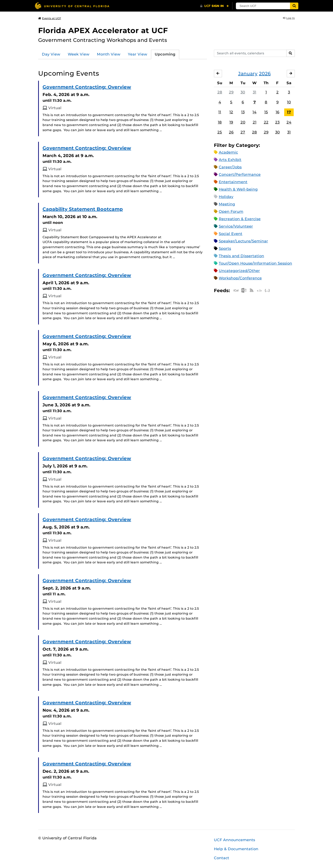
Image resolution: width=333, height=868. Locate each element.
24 (289, 122)
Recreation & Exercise (240, 219)
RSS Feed (252, 290)
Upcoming (165, 54)
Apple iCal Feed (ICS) (236, 290)
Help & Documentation (236, 849)
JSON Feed (267, 290)
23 (277, 122)
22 (266, 122)
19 (231, 122)
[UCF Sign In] (214, 6)
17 (289, 112)
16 (277, 112)
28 (220, 92)
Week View (79, 54)
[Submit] (294, 6)
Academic (228, 152)
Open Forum (231, 212)
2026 (265, 74)
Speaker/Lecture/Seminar (243, 241)
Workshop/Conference (240, 278)
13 (243, 112)
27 (243, 132)
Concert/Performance (240, 175)
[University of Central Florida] (72, 6)
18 (220, 122)
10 (289, 102)
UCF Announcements (234, 840)
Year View (138, 54)
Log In (289, 18)
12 (231, 112)
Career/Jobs (230, 167)
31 (254, 92)
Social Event (231, 234)
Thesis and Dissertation (241, 256)
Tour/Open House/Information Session (255, 263)
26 (231, 132)
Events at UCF (50, 18)
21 (255, 122)
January (248, 74)
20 (243, 122)
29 (231, 92)
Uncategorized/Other (239, 271)
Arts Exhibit (230, 160)
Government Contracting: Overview (87, 87)
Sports (225, 249)
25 (220, 132)
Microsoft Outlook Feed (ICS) (244, 290)
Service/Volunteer (236, 226)
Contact (222, 858)
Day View (51, 54)
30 (243, 92)
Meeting (227, 204)
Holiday (226, 197)
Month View (109, 54)
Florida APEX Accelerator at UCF (103, 30)
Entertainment (233, 182)
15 (266, 112)
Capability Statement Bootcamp (83, 209)
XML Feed (259, 290)
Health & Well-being (238, 189)
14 (254, 112)
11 (220, 112)
